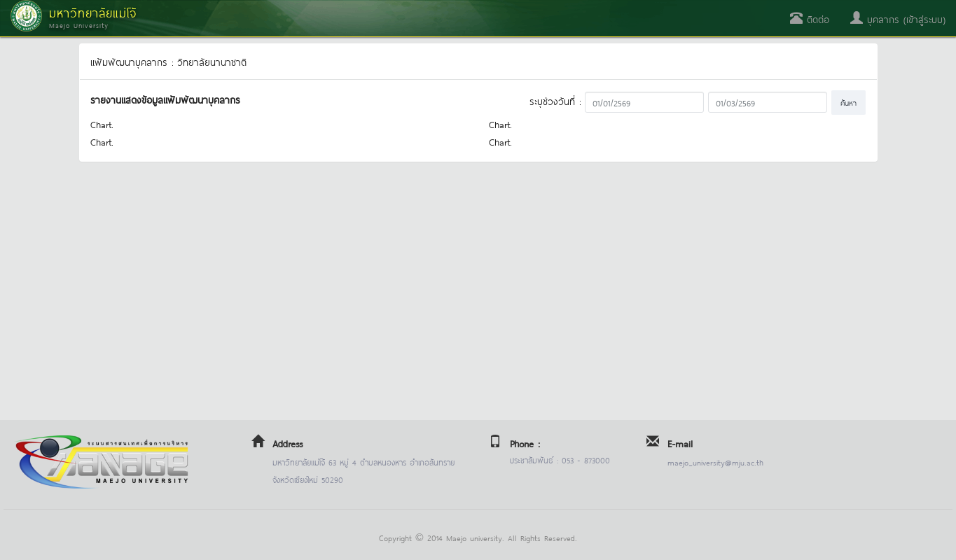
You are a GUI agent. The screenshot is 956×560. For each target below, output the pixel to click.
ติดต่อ (810, 19)
